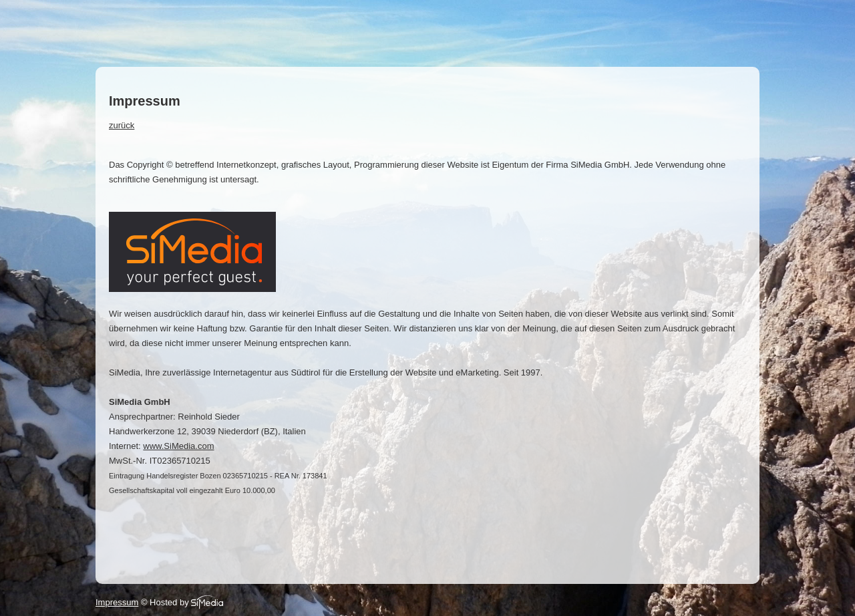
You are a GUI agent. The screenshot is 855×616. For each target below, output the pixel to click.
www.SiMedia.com (178, 446)
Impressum (117, 602)
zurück (122, 125)
